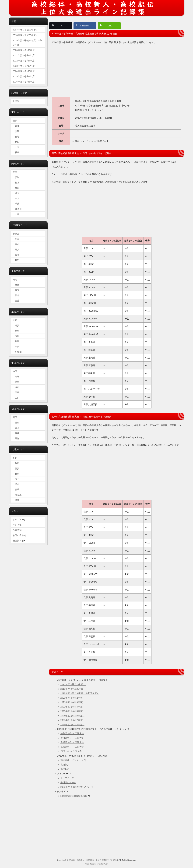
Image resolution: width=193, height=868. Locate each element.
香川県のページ (68, 783)
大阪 (16, 336)
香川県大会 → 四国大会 (72, 739)
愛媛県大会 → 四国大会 (72, 743)
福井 (16, 255)
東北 (15, 121)
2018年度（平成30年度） (73, 689)
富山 (16, 244)
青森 (16, 126)
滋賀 (16, 325)
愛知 (16, 290)
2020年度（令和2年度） (72, 698)
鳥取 (16, 377)
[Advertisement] (117, 72)
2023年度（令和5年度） (72, 712)
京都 (16, 331)
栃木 (16, 183)
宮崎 (16, 489)
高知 (16, 438)
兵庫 (16, 341)
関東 (15, 172)
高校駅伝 (65, 770)
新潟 (16, 239)
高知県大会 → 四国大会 (72, 747)
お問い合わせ (19, 535)
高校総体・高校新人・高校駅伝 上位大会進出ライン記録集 (93, 861)
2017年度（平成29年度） (73, 685)
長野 (16, 260)
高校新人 (65, 765)
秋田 (16, 142)
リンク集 (17, 525)
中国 (15, 371)
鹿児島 (17, 495)
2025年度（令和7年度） (72, 721)
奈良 (16, 346)
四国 (15, 417)
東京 (16, 198)
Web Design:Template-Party (96, 864)
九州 (15, 458)
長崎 (16, 474)
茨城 (16, 177)
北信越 (16, 234)
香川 (16, 428)
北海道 (16, 101)
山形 (16, 147)
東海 (15, 280)
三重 (16, 301)
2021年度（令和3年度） (72, 703)
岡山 (16, 387)
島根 (16, 382)
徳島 (16, 423)
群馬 (16, 188)
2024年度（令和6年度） (72, 716)
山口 (16, 398)
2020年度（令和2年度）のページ (77, 788)
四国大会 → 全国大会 (71, 752)
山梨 (16, 214)
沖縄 (16, 500)
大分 (16, 479)
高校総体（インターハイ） (74, 761)
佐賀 (16, 468)
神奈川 (17, 209)
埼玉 (16, 193)
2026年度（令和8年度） (72, 725)
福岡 (16, 463)
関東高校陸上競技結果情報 (74, 797)
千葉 (16, 204)
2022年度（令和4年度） (72, 707)
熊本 (16, 484)
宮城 (16, 137)
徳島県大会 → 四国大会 (72, 734)
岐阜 (16, 295)
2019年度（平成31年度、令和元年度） (80, 694)
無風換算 (19, 541)
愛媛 (16, 433)
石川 (16, 250)
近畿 (15, 320)
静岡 (16, 285)
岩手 (16, 131)
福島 (16, 152)
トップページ (67, 779)
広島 (16, 392)
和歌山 (17, 352)
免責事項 (17, 530)
